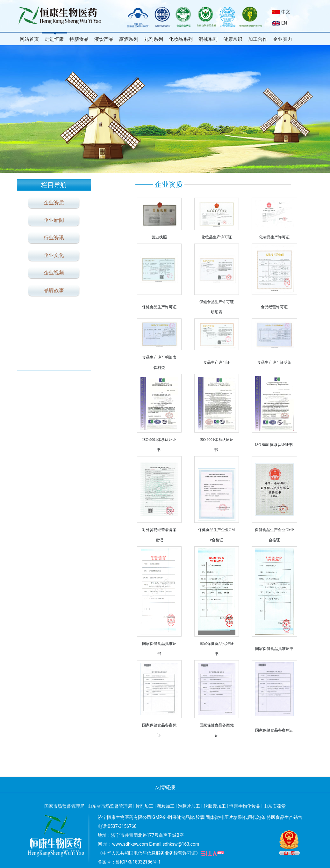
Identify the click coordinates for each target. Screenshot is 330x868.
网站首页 (29, 39)
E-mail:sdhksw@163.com (174, 844)
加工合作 (258, 39)
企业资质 (54, 203)
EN (279, 23)
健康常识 (233, 39)
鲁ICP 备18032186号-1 (138, 862)
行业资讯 (54, 238)
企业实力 (283, 39)
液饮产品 (104, 39)
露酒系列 (129, 39)
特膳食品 (79, 39)
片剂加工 (144, 806)
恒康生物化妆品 (245, 806)
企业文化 (54, 255)
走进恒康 (54, 39)
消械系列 (208, 39)
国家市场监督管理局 (64, 806)
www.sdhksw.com (130, 844)
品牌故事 (54, 290)
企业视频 (54, 273)
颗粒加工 (166, 806)
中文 (281, 12)
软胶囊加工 (215, 806)
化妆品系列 (181, 39)
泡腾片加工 (189, 806)
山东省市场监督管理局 (110, 806)
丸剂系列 (154, 39)
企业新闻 (54, 220)
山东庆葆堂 (275, 806)
